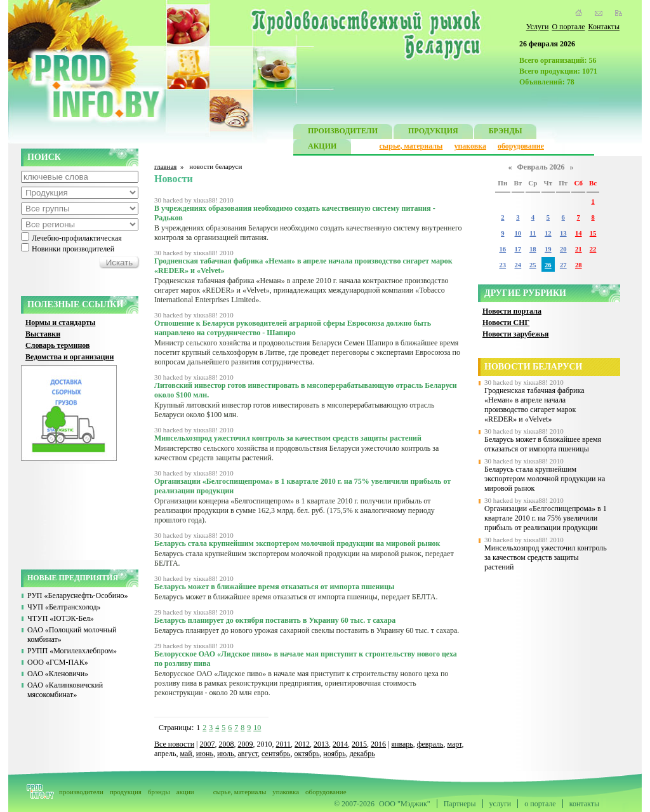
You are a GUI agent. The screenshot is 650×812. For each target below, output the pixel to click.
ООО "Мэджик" (405, 804)
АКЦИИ (322, 148)
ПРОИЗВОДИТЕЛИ (343, 132)
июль (226, 754)
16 (502, 249)
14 (579, 233)
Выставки (43, 334)
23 (502, 265)
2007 (208, 744)
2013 (321, 744)
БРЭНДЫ (506, 132)
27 (563, 265)
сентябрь (276, 754)
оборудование (521, 146)
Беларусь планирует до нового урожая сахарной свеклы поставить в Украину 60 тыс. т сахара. (307, 630)
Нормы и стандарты (60, 323)
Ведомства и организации (70, 357)
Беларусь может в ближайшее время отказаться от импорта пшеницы (543, 444)
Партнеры (460, 804)
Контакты (604, 27)
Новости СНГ (506, 323)
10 (257, 728)
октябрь (307, 754)
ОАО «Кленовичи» (58, 674)
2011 (284, 744)
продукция (126, 792)
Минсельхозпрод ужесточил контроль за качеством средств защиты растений (546, 557)
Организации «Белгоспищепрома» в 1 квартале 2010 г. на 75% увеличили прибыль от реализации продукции (546, 518)
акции (185, 792)
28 (579, 265)
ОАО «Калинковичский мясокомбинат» (65, 690)
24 (518, 265)
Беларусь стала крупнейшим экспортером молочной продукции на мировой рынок (545, 479)
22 (593, 249)
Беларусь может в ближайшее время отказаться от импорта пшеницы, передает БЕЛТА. (296, 597)
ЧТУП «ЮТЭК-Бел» (61, 618)
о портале (540, 804)
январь (402, 744)
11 (533, 233)
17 (518, 249)
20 (563, 249)
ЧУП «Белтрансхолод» (64, 607)
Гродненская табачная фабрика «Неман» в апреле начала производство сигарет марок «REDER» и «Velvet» (534, 405)
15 (593, 233)
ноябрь (334, 754)
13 (563, 233)
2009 (246, 744)
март (454, 744)
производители (81, 792)
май (186, 754)
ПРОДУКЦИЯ (433, 132)
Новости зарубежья (515, 334)
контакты (584, 804)
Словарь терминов (58, 345)
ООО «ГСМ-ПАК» (58, 662)
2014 (340, 744)
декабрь (362, 754)
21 (579, 249)
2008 (227, 744)
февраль (430, 744)
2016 (378, 744)
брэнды (159, 792)
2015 (359, 744)
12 (548, 233)
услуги (501, 804)
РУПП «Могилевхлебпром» (72, 651)
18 (533, 249)
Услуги (538, 27)
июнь (205, 754)
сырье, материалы (411, 146)
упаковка (470, 146)
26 (548, 265)
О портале (568, 27)
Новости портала (512, 311)
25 (533, 265)
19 (548, 249)
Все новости (174, 744)
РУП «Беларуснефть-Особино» (78, 596)
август (248, 754)
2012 (302, 744)
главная (165, 166)
